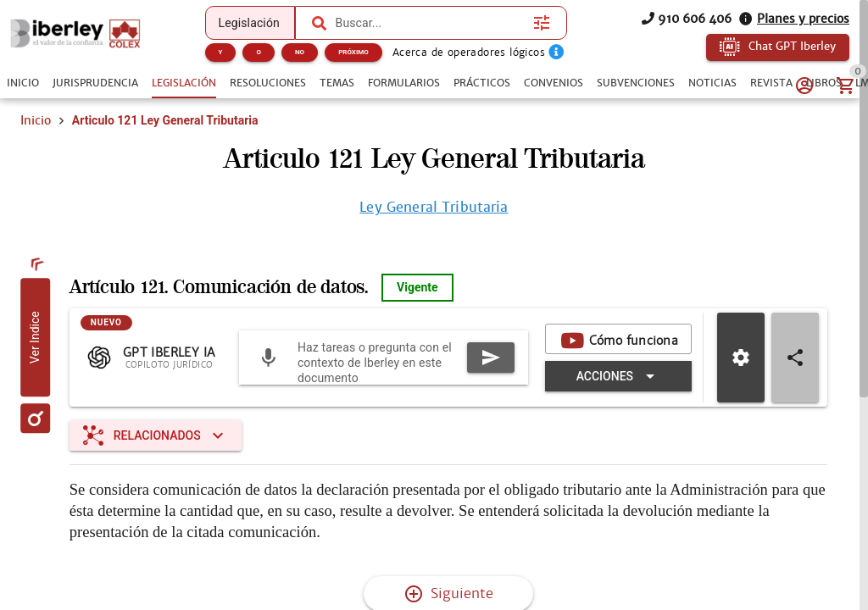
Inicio (36, 120)
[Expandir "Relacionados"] (156, 435)
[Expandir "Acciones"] (618, 376)
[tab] (23, 83)
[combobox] (431, 23)
